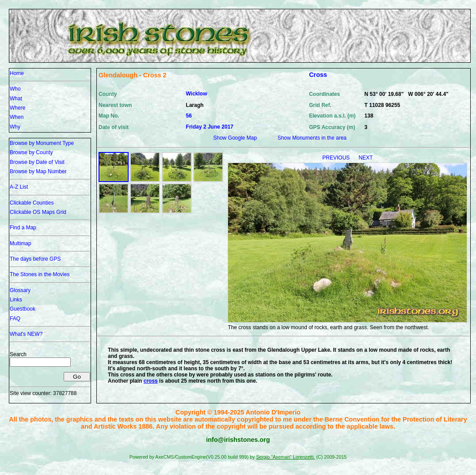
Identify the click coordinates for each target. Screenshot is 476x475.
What (16, 99)
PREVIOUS (337, 158)
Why (15, 127)
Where (17, 108)
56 (189, 116)
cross (151, 381)
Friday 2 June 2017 (210, 127)
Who (15, 89)
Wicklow (197, 94)
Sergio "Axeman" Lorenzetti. (285, 457)
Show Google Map (235, 138)
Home (17, 73)
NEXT (366, 158)
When (17, 117)
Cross (318, 75)
